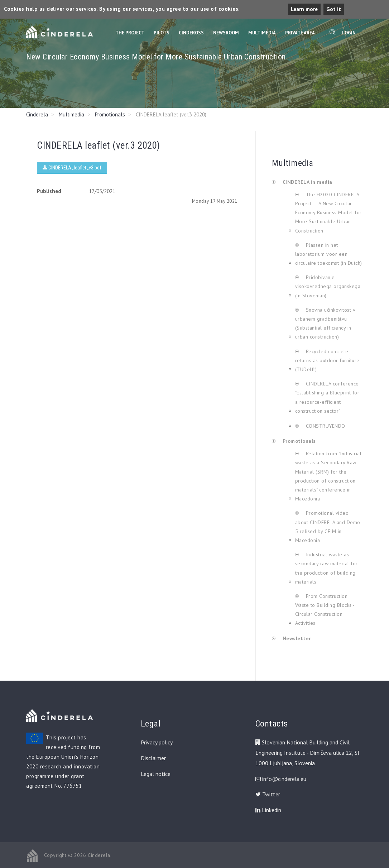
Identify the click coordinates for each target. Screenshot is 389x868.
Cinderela (37, 114)
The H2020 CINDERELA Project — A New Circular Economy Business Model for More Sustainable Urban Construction (328, 213)
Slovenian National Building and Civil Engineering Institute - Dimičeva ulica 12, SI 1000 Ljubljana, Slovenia (307, 753)
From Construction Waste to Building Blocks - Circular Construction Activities (325, 610)
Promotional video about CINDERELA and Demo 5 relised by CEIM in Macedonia (328, 527)
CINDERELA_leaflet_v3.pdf (72, 168)
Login (349, 33)
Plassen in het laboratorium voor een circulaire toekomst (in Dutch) (329, 254)
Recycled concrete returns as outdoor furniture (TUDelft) (327, 360)
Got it (334, 9)
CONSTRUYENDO (325, 426)
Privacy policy (157, 742)
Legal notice (156, 774)
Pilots (162, 33)
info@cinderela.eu (284, 779)
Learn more (304, 9)
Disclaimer (153, 758)
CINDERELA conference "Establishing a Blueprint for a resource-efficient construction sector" (327, 397)
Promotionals (110, 114)
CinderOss (191, 33)
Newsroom (226, 33)
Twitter (268, 794)
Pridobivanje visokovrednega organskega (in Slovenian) (328, 286)
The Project (130, 33)
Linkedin (268, 810)
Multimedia (262, 33)
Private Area (300, 33)
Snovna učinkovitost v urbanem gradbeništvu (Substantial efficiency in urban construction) (325, 323)
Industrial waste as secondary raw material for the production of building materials (326, 568)
